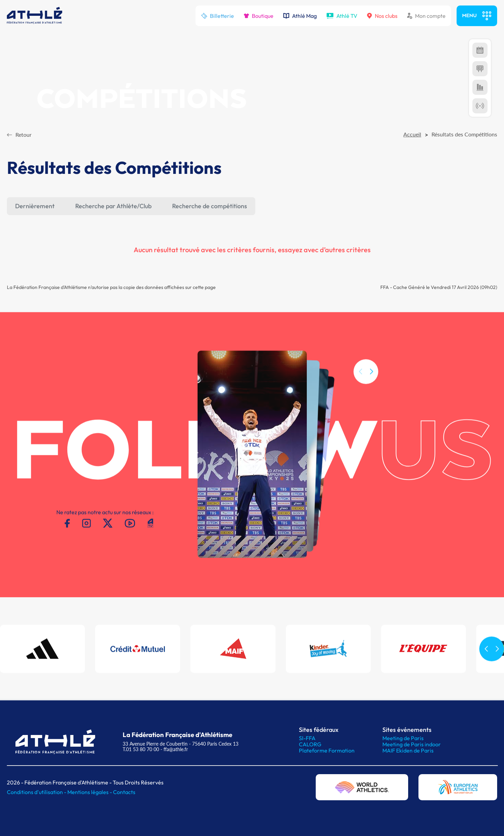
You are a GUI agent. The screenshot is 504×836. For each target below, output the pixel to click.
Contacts (124, 792)
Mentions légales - (90, 792)
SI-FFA (307, 738)
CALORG (310, 744)
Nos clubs (382, 16)
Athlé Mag (300, 16)
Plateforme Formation (327, 750)
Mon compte (426, 16)
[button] (371, 379)
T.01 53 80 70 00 (141, 749)
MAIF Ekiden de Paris (408, 750)
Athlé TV (342, 16)
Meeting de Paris (403, 738)
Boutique (259, 16)
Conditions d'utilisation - (37, 792)
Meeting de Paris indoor (412, 744)
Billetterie (217, 16)
